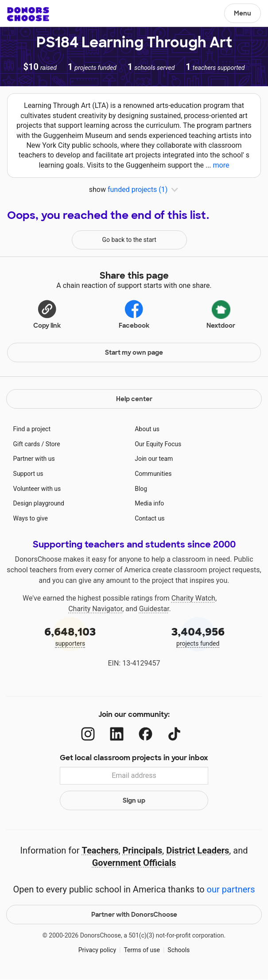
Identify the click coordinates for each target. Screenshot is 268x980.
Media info (149, 503)
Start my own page (134, 352)
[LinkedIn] (117, 734)
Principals (142, 850)
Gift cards (27, 444)
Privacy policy (97, 950)
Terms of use (142, 950)
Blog (141, 489)
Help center (134, 399)
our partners (231, 889)
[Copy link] (47, 313)
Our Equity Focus (158, 444)
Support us (28, 474)
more (221, 165)
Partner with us (34, 459)
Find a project (32, 429)
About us (147, 429)
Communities (153, 474)
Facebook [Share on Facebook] (134, 314)
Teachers (100, 850)
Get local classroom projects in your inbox (134, 758)
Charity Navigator (95, 609)
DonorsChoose (28, 14)
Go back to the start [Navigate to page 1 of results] (129, 240)
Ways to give (31, 518)
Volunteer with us (37, 489)
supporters (70, 636)
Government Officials (134, 863)
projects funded (198, 636)
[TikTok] (174, 734)
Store (53, 444)
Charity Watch (193, 598)
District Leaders (198, 850)
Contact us (150, 518)
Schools (179, 950)
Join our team (154, 459)
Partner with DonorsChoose (134, 915)
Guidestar (154, 609)
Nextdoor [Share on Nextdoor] (221, 313)
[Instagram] (88, 734)
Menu (243, 13)
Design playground (39, 503)
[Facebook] (146, 734)
